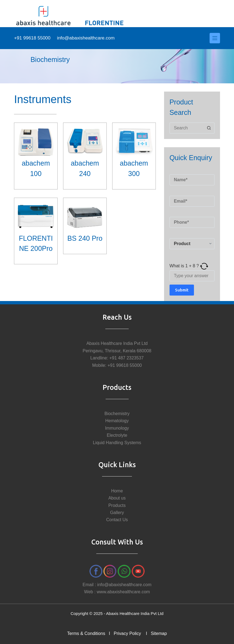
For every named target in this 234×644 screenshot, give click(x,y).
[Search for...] (187, 128)
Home (117, 491)
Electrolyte (117, 435)
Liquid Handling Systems (117, 443)
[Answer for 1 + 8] (192, 276)
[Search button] (209, 128)
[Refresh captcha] (204, 266)
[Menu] (215, 38)
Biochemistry (117, 414)
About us (117, 498)
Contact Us (117, 520)
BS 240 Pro (85, 238)
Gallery (117, 513)
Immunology (117, 428)
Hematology (117, 421)
